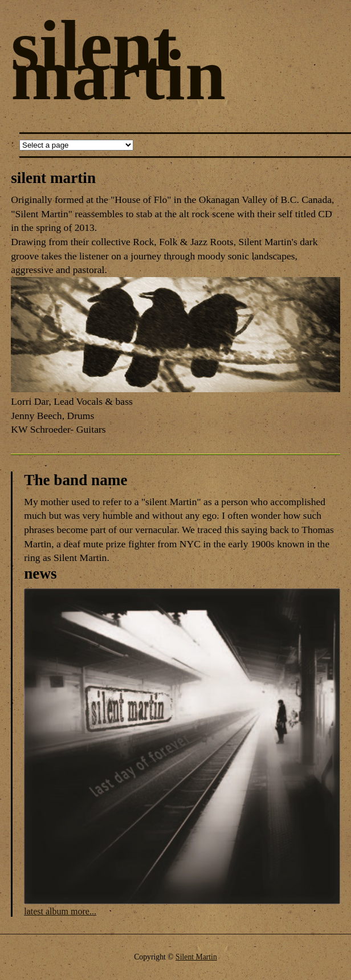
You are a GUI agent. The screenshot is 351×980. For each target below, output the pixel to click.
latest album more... (60, 911)
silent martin (118, 60)
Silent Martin (196, 957)
